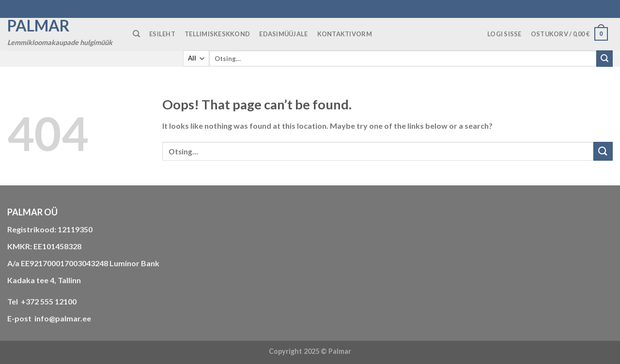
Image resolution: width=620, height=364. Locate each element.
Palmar (39, 26)
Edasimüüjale (283, 34)
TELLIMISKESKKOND (217, 34)
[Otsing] (136, 34)
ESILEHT (162, 34)
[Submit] (604, 59)
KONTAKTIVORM (345, 34)
